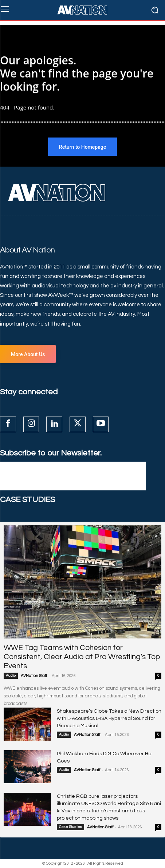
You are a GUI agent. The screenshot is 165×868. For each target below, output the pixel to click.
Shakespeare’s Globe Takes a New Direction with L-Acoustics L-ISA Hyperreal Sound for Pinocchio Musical (109, 718)
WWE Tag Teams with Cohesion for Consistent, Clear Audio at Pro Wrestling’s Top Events (82, 657)
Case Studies (70, 827)
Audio (11, 676)
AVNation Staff (34, 676)
